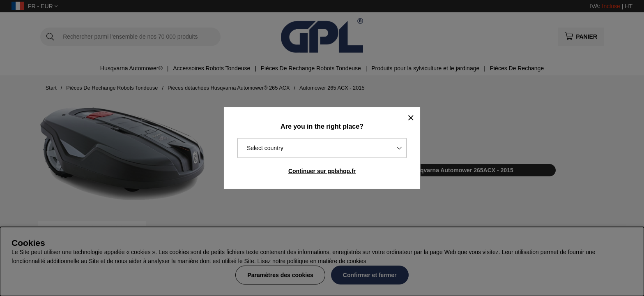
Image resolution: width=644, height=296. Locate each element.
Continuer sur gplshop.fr (322, 171)
